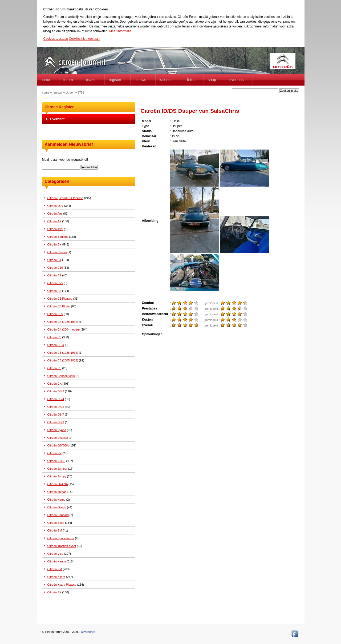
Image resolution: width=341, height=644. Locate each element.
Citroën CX (55, 384)
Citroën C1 (54, 260)
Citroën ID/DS (56, 461)
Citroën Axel (55, 229)
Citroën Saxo (56, 523)
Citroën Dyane (57, 430)
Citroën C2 (54, 275)
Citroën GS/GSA (58, 445)
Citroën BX (54, 244)
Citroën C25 (55, 283)
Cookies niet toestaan (84, 39)
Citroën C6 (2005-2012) (63, 360)
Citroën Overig (57, 507)
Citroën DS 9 (56, 422)
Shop (212, 80)
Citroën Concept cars (61, 376)
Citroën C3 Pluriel (59, 306)
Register (115, 80)
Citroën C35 (55, 314)
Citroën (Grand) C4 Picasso (65, 198)
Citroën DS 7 (56, 414)
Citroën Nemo (56, 500)
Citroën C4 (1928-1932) (63, 322)
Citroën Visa (55, 554)
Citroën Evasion (58, 438)
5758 (81, 92)
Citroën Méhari (57, 492)
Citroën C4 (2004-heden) (64, 329)
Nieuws (140, 80)
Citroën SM (55, 530)
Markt (91, 80)
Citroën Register (59, 107)
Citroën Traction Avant (62, 546)
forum (68, 80)
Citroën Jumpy (57, 476)
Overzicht (57, 119)
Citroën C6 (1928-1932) (63, 353)
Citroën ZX (54, 592)
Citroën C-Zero (57, 252)
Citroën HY (55, 453)
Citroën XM (55, 569)
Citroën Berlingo (58, 237)
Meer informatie (120, 31)
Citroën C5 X (56, 345)
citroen (70, 92)
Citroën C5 (54, 337)
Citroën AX (54, 221)
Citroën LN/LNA (58, 484)
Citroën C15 (55, 268)
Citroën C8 (54, 368)
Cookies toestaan (56, 39)
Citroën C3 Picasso (60, 299)
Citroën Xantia (57, 561)
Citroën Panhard (58, 515)
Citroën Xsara (56, 577)
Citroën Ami (55, 214)
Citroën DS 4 (56, 399)
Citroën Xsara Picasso (62, 585)
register (57, 92)
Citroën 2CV (55, 206)
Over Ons (237, 80)
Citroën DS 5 (56, 407)
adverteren (88, 632)
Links (191, 80)
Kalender (167, 80)
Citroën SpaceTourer (61, 538)
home (45, 80)
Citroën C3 (54, 291)
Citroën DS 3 (56, 391)
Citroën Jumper (57, 469)
